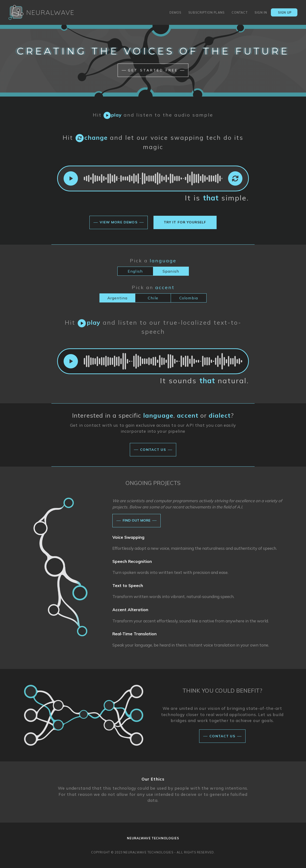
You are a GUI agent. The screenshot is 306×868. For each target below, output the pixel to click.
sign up (283, 13)
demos (174, 13)
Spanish (171, 271)
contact (238, 13)
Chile (153, 298)
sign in (261, 12)
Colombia (189, 298)
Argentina (117, 298)
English (135, 271)
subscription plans (205, 13)
